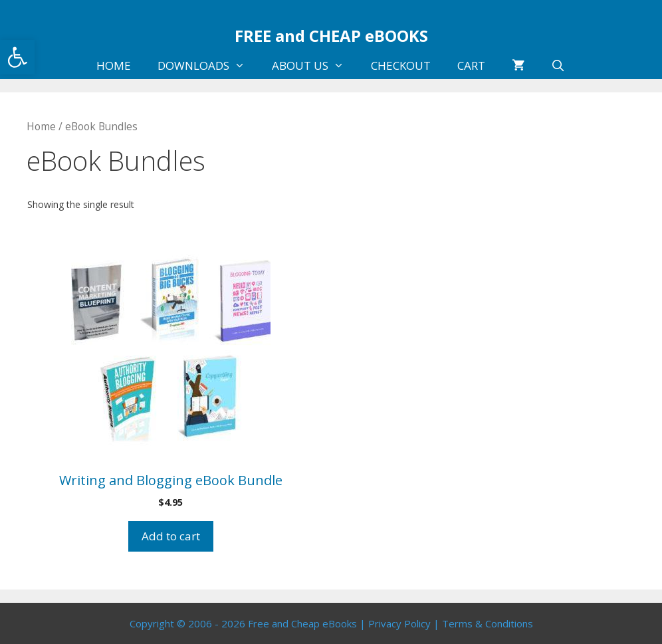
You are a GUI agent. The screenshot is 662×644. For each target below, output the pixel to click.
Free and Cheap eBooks (302, 623)
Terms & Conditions (488, 623)
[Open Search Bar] (558, 66)
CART (471, 65)
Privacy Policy (399, 623)
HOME (114, 65)
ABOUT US (315, 66)
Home (41, 126)
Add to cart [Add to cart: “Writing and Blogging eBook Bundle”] (171, 536)
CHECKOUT (401, 65)
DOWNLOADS (208, 66)
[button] (17, 57)
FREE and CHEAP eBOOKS (331, 36)
